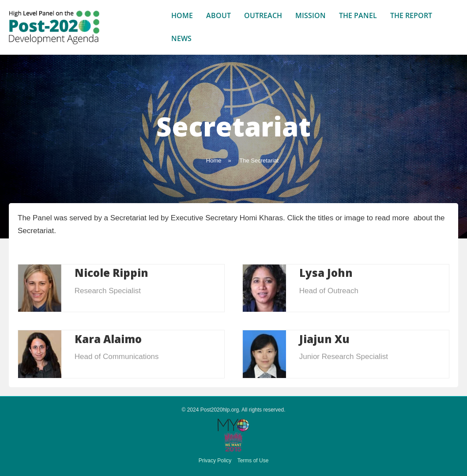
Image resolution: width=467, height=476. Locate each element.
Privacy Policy (215, 461)
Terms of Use (253, 461)
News (181, 38)
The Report (411, 15)
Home (182, 15)
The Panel (358, 15)
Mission (311, 15)
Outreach (263, 15)
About (218, 15)
